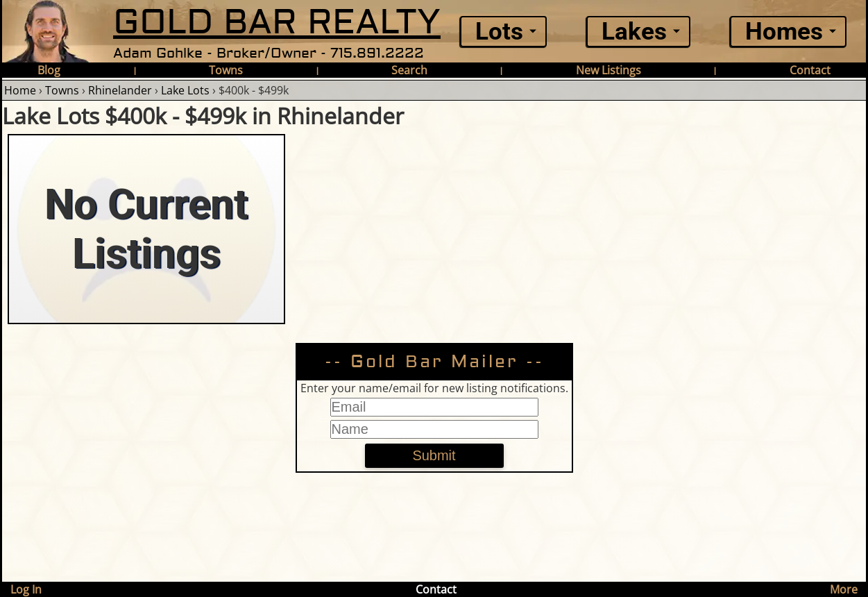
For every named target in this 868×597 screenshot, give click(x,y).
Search (409, 70)
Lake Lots (185, 90)
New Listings (609, 70)
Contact (810, 70)
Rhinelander (120, 90)
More (844, 589)
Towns (226, 70)
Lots (499, 32)
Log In (26, 589)
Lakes (634, 32)
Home (20, 90)
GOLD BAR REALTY (277, 23)
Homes (784, 32)
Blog (49, 70)
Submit (434, 455)
